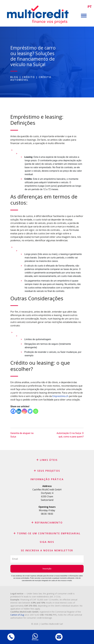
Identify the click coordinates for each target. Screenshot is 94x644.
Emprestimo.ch (60, 396)
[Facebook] (13, 411)
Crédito (29, 77)
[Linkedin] (19, 411)
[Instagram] (24, 411)
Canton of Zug (17, 615)
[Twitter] (30, 411)
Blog (14, 77)
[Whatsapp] (36, 411)
